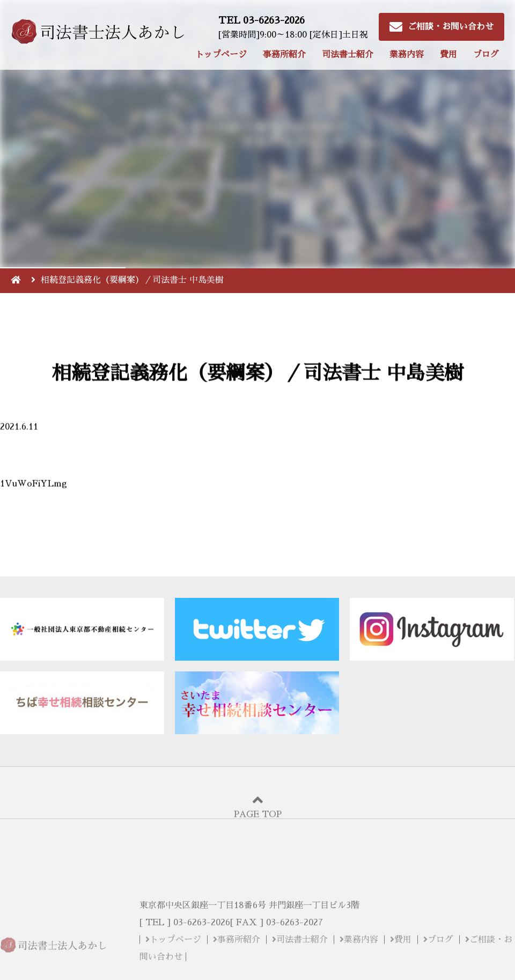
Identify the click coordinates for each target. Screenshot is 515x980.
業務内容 (407, 55)
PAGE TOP (257, 816)
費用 (448, 55)
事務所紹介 (284, 55)
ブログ (486, 55)
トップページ (221, 55)
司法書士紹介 (348, 55)
